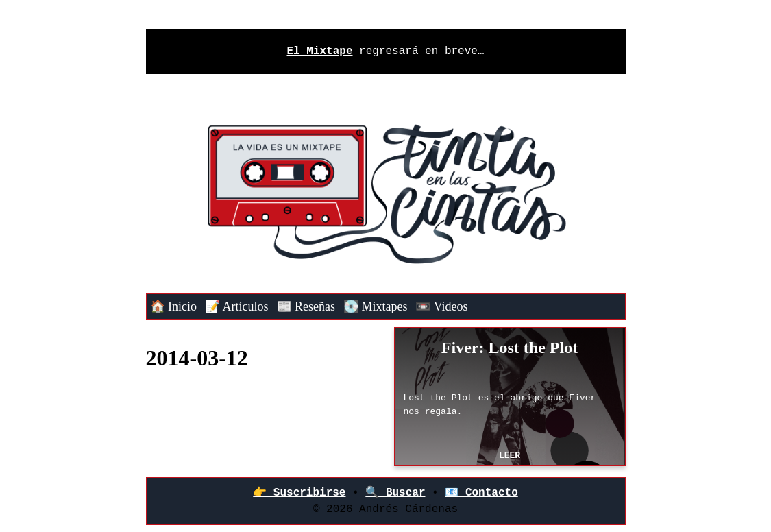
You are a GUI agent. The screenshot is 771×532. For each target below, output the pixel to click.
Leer (510, 456)
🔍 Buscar (395, 493)
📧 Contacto (481, 493)
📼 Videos (441, 306)
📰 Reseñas (306, 306)
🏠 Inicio (174, 306)
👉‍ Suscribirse (299, 493)
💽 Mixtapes (376, 306)
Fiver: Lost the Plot (510, 348)
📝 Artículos (237, 306)
